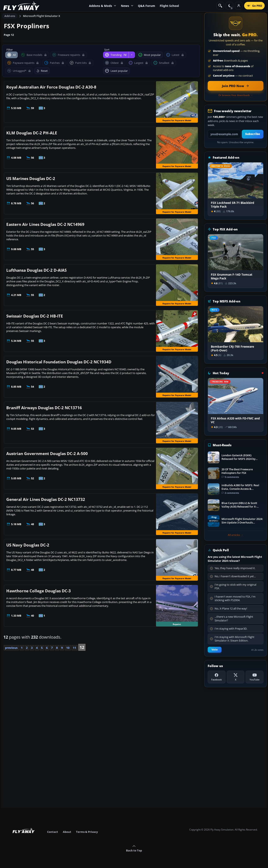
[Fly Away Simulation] (21, 6)
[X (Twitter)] (236, 677)
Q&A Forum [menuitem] (147, 6)
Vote (215, 650)
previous (11, 648)
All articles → (236, 535)
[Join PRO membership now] (236, 86)
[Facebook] (217, 677)
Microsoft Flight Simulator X (42, 16)
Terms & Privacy (87, 832)
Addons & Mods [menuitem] (103, 6)
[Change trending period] (132, 55)
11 (75, 648)
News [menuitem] (127, 6)
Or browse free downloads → (236, 95)
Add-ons (10, 16)
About (67, 832)
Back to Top (134, 849)
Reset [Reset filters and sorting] (42, 71)
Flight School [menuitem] (169, 6)
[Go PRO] (254, 6)
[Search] (220, 6)
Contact (53, 832)
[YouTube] (254, 677)
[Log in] (239, 6)
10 (68, 648)
